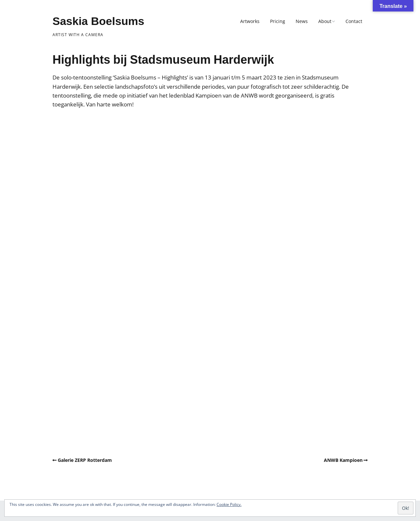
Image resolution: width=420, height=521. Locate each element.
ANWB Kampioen (343, 460)
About (325, 21)
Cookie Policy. (229, 504)
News (302, 21)
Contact (354, 21)
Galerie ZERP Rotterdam (85, 460)
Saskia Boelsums (98, 21)
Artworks (250, 21)
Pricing (278, 21)
